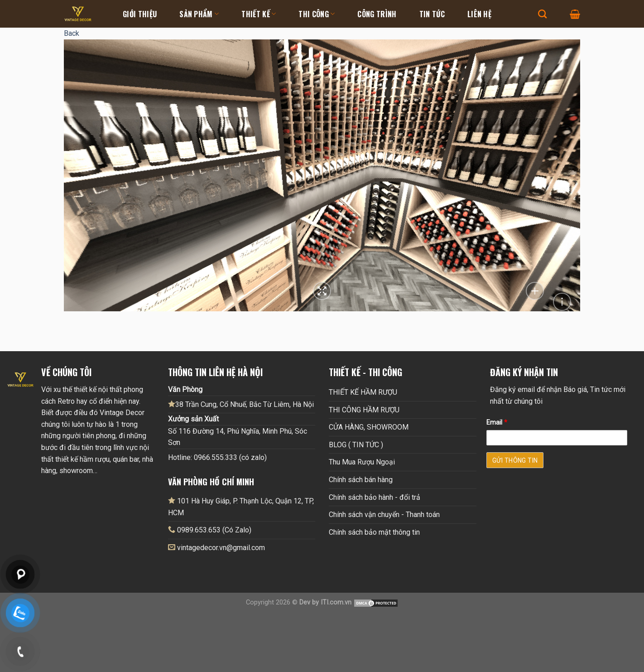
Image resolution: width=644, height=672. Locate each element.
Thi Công (317, 14)
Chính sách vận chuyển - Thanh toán (384, 515)
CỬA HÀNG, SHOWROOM (369, 427)
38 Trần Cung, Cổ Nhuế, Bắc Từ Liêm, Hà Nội (241, 404)
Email (497, 423)
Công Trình (377, 14)
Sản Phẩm (199, 14)
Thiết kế (259, 14)
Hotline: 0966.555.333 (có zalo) (217, 457)
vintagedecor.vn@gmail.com (221, 548)
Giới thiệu (140, 14)
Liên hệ (479, 14)
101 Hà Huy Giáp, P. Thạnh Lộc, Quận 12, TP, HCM (241, 507)
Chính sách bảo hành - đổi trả (375, 497)
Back (72, 33)
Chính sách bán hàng (361, 480)
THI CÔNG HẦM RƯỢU (364, 410)
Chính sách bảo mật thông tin (374, 532)
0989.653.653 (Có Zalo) (214, 530)
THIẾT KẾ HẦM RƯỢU (363, 392)
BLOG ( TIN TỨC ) (356, 445)
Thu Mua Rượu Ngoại (362, 462)
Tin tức (432, 14)
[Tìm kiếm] (542, 14)
